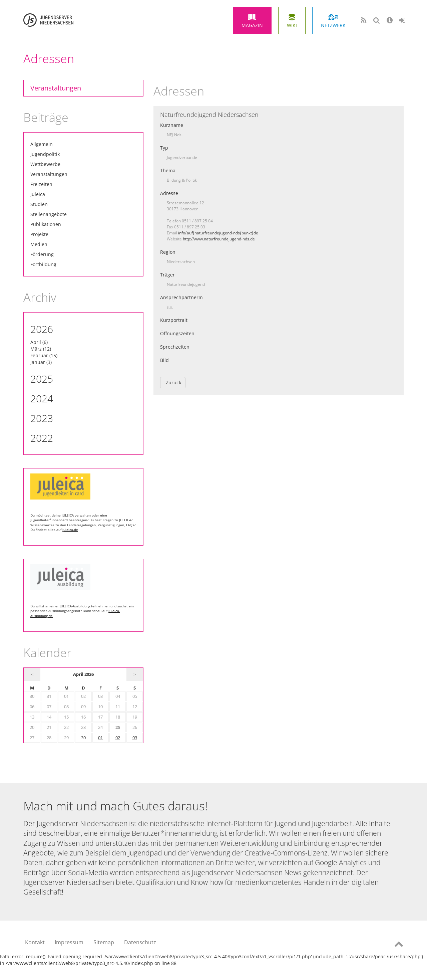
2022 (42, 438)
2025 (42, 379)
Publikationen (46, 224)
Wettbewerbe (45, 164)
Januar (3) (41, 362)
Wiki (292, 25)
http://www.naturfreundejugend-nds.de (219, 239)
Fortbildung (43, 264)
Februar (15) (44, 355)
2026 (42, 329)
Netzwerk (333, 25)
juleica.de (70, 530)
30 (83, 738)
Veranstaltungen (56, 88)
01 (100, 738)
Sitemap (104, 942)
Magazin (252, 25)
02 (118, 738)
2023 (42, 418)
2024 (42, 399)
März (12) (41, 349)
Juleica (38, 194)
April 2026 (83, 674)
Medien (39, 244)
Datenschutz (140, 942)
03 (135, 738)
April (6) (39, 342)
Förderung (42, 254)
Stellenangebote (49, 214)
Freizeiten (41, 184)
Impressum (69, 942)
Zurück (173, 382)
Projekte (39, 234)
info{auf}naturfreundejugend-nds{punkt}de (218, 233)
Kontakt (35, 942)
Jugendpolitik (45, 154)
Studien (39, 204)
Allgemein (42, 144)
